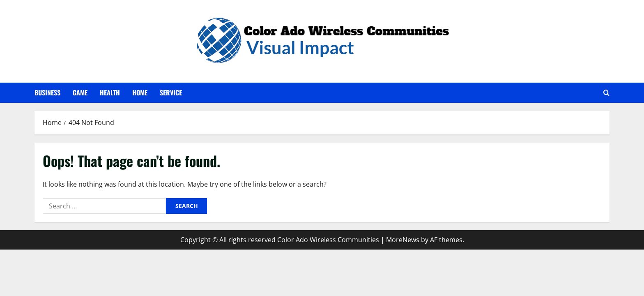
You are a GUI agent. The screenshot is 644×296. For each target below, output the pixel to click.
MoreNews (403, 240)
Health (110, 92)
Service (171, 92)
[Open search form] (606, 93)
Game (80, 92)
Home (140, 92)
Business (47, 92)
